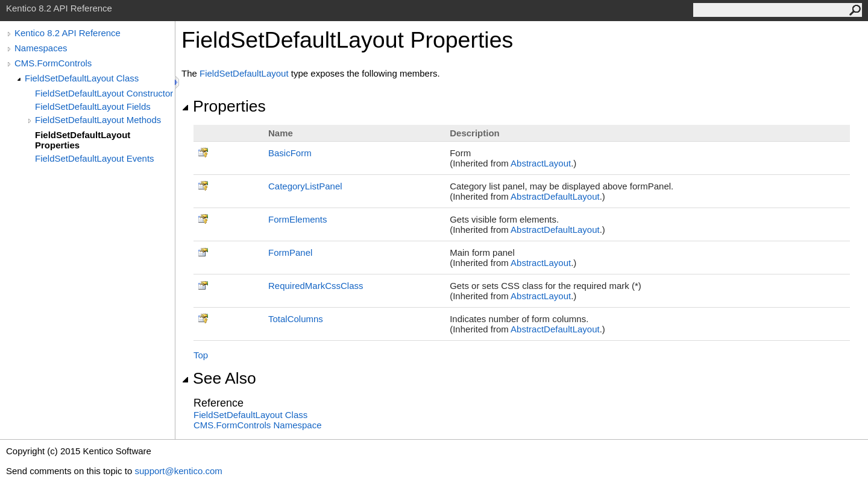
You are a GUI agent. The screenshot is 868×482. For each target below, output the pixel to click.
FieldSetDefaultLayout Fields (93, 106)
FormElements (298, 219)
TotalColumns (296, 319)
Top (201, 355)
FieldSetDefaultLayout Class (82, 78)
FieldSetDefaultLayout (244, 73)
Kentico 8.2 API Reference (68, 33)
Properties (224, 106)
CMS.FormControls (53, 63)
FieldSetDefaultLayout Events (95, 158)
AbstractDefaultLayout (555, 196)
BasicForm (290, 153)
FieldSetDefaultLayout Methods (98, 120)
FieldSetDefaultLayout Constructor (104, 93)
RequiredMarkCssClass (316, 286)
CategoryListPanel (305, 186)
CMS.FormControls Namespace (258, 425)
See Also (219, 378)
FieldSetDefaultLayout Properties (83, 140)
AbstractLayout (541, 163)
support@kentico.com (178, 471)
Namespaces (41, 48)
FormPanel (290, 252)
